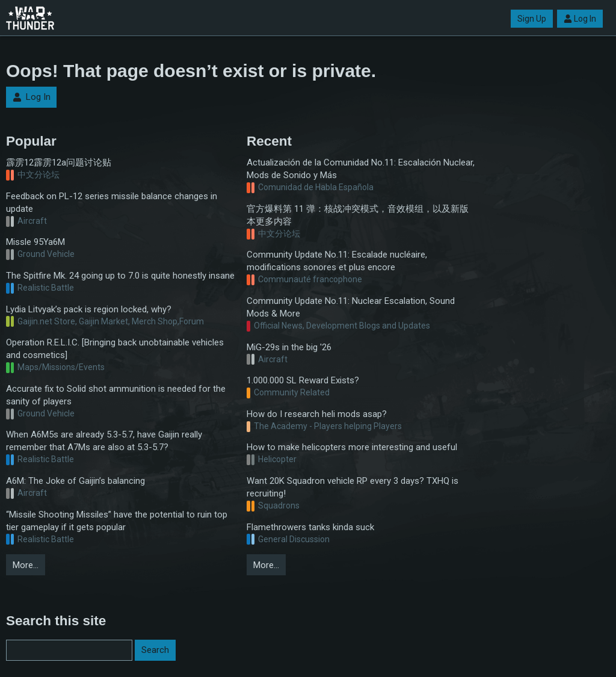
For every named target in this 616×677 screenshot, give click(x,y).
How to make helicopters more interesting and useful (352, 447)
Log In (580, 19)
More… (26, 565)
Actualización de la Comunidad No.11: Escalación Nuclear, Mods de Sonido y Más (361, 169)
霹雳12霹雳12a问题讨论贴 (59, 162)
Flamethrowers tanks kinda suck (310, 527)
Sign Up (532, 19)
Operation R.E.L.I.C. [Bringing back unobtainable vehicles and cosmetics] (115, 349)
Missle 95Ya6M (35, 242)
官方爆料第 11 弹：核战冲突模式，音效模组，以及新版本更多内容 (358, 215)
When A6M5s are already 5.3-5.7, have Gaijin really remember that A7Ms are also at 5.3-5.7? (104, 441)
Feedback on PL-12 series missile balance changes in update (112, 202)
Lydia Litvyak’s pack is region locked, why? (89, 309)
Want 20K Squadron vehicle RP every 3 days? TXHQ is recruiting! (353, 487)
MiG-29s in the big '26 (289, 347)
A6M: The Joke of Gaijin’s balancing (75, 481)
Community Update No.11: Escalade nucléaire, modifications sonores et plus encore (337, 261)
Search (155, 650)
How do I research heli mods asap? (317, 414)
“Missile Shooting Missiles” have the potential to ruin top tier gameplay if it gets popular (117, 521)
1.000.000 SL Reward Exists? (303, 380)
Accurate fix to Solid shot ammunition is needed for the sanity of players (116, 395)
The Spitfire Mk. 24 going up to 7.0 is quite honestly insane (120, 276)
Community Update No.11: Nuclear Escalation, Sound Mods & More (351, 307)
